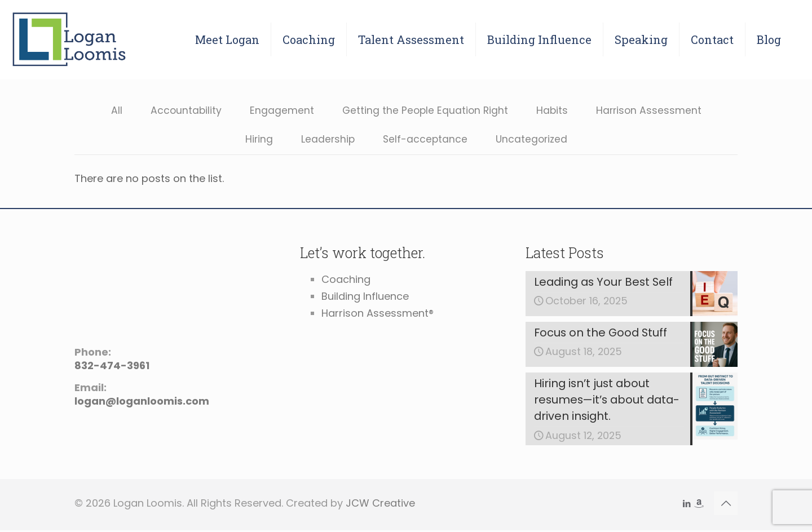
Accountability (183, 111)
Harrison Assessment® (378, 314)
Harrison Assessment (651, 111)
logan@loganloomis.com (142, 402)
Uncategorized (533, 140)
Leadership (326, 140)
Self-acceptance (425, 140)
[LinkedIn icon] (687, 505)
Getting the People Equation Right (424, 111)
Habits (553, 111)
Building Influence (365, 297)
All (113, 111)
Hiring (257, 140)
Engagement (280, 111)
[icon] (698, 505)
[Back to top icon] (726, 505)
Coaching (346, 280)
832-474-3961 (112, 366)
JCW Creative (380, 505)
